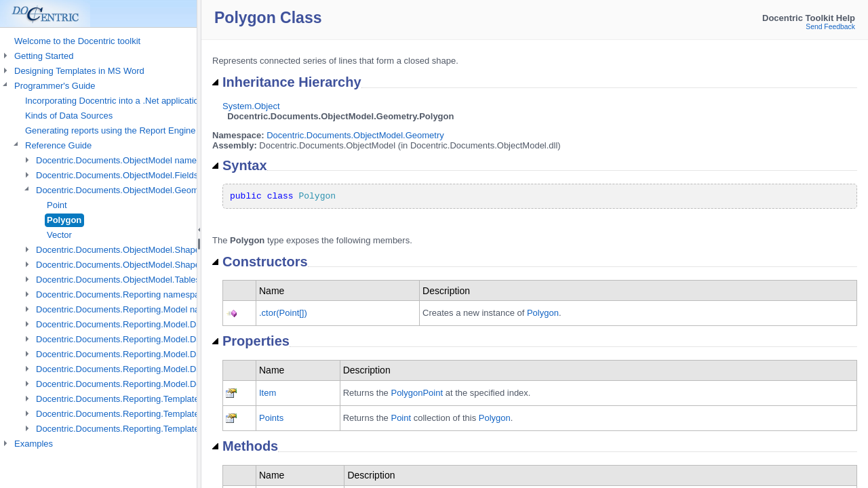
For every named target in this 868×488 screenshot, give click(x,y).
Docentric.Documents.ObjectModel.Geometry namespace (149, 190)
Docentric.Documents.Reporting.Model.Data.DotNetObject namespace (174, 339)
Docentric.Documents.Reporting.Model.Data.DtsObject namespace (167, 354)
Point (57, 205)
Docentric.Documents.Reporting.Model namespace (136, 309)
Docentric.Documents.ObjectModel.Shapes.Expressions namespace (170, 265)
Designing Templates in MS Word (79, 71)
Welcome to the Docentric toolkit (77, 41)
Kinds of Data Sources (69, 116)
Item (268, 393)
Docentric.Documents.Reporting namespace (122, 294)
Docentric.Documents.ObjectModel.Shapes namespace (144, 250)
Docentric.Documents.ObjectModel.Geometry (355, 135)
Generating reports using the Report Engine (111, 130)
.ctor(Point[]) (283, 313)
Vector (59, 235)
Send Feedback (830, 27)
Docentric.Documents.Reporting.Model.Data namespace (146, 324)
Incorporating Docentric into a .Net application (114, 101)
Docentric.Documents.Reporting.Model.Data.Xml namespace (155, 369)
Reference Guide (58, 145)
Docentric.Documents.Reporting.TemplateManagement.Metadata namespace (187, 414)
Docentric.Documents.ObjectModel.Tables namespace (142, 280)
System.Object (251, 106)
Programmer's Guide (55, 86)
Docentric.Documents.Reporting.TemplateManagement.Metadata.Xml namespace (196, 429)
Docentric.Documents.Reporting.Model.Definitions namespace (157, 384)
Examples (34, 444)
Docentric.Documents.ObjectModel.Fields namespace (141, 175)
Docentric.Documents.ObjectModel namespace (128, 160)
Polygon (64, 220)
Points (271, 418)
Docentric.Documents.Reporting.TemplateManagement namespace (167, 399)
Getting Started (44, 56)
